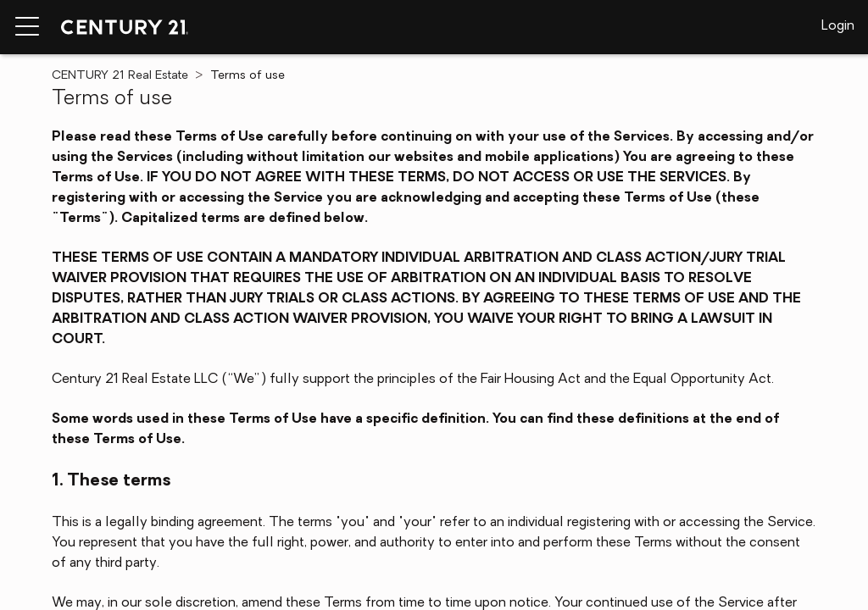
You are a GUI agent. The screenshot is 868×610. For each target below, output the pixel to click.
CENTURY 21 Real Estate (120, 76)
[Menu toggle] (27, 27)
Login (838, 26)
